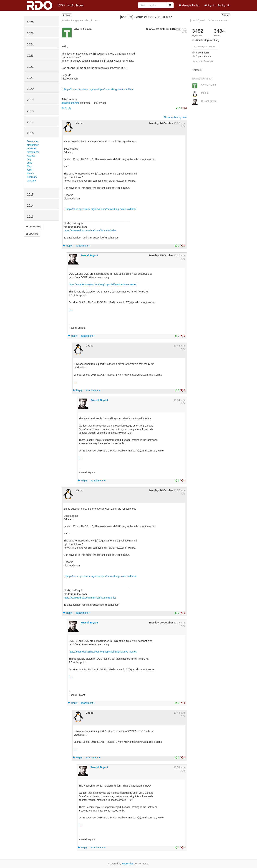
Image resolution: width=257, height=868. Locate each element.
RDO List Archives (55, 5)
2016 (30, 133)
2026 (30, 22)
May (29, 166)
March (30, 173)
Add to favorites (203, 61)
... (71, 310)
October (32, 148)
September (33, 152)
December (33, 141)
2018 (30, 111)
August (31, 156)
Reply (66, 108)
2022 (30, 67)
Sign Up (224, 5)
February (32, 177)
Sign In (210, 5)
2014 (30, 206)
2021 (30, 78)
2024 (30, 44)
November (33, 145)
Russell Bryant (89, 255)
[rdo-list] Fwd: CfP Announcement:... (210, 20)
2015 (30, 195)
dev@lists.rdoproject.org (206, 40)
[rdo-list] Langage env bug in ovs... (81, 20)
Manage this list (189, 5)
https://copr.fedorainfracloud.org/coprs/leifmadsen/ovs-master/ (103, 284)
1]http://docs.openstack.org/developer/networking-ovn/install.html (98, 89)
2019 (30, 100)
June (30, 163)
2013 (30, 217)
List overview (34, 227)
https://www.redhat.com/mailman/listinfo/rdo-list (90, 230)
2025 (30, 33)
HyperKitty (128, 864)
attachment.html (70, 103)
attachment (83, 246)
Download (32, 234)
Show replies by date (175, 117)
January (31, 181)
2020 (30, 89)
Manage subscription (206, 47)
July (29, 159)
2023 (30, 56)
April (29, 170)
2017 (30, 122)
